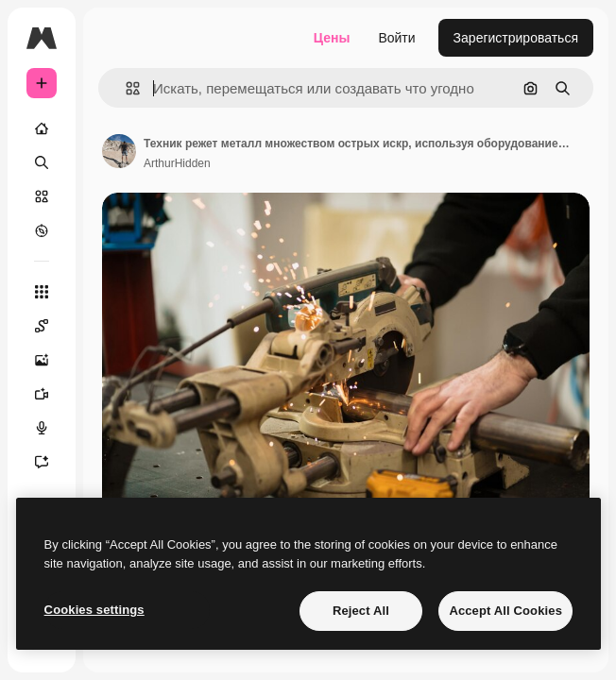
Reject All (361, 611)
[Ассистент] (42, 462)
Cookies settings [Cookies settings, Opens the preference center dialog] (94, 610)
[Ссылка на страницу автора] (119, 151)
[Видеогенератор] (42, 394)
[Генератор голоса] (42, 428)
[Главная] (42, 128)
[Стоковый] (42, 196)
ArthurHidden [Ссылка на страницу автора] (177, 163)
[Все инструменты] (42, 292)
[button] (125, 88)
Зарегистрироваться (516, 38)
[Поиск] (42, 162)
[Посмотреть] (42, 230)
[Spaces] (42, 326)
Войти (396, 38)
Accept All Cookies (505, 611)
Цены (332, 38)
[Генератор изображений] (42, 360)
